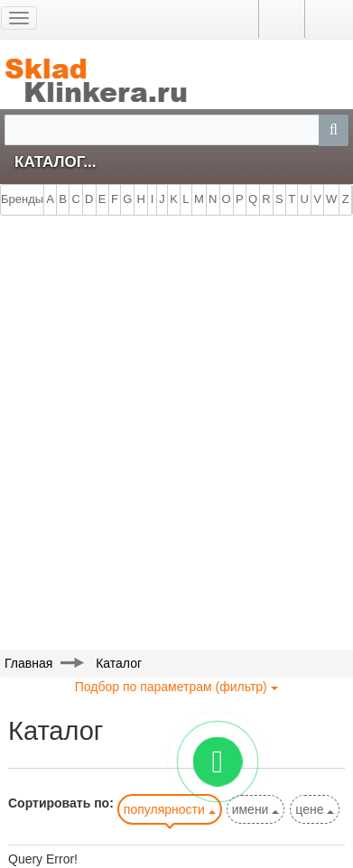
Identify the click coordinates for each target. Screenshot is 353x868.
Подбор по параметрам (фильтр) (177, 687)
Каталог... (55, 162)
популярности (170, 809)
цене (315, 809)
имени (256, 809)
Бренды (22, 199)
